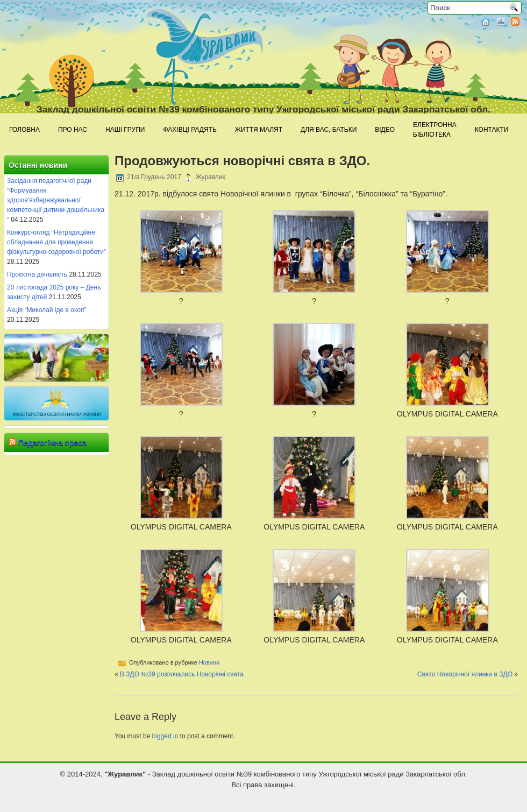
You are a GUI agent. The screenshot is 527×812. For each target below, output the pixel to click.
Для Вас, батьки (329, 130)
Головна (24, 130)
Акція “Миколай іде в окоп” (47, 310)
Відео (385, 130)
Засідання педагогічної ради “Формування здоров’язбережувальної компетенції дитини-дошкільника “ (56, 200)
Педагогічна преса (52, 443)
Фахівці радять (190, 130)
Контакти (492, 130)
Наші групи (125, 130)
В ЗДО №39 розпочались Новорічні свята (182, 674)
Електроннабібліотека (435, 130)
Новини (209, 662)
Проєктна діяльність (37, 274)
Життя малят (259, 130)
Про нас (73, 130)
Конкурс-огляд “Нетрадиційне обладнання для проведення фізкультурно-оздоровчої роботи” (56, 242)
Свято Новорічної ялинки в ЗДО (465, 674)
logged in (165, 736)
